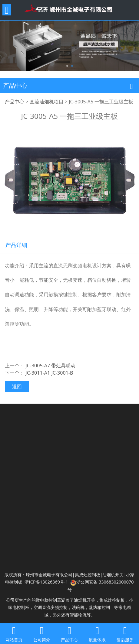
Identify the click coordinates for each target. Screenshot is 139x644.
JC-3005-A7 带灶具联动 (50, 366)
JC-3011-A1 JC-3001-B (49, 373)
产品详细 (16, 245)
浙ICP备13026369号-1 (46, 582)
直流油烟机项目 (47, 102)
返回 (17, 386)
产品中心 (15, 102)
